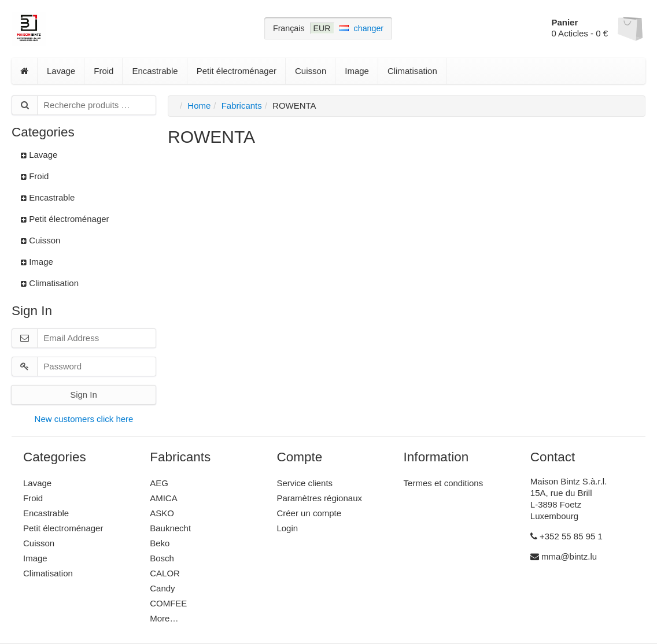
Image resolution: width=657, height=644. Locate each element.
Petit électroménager (237, 71)
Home (199, 106)
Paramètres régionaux (319, 498)
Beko (160, 543)
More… (164, 618)
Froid (104, 71)
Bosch (162, 558)
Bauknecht (170, 528)
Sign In (84, 395)
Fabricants (242, 106)
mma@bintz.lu (564, 556)
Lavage (61, 71)
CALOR (165, 573)
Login (287, 528)
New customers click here (84, 419)
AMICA (164, 498)
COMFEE (168, 603)
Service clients (304, 483)
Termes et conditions (444, 483)
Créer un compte (309, 513)
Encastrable (155, 71)
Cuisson (311, 71)
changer (369, 28)
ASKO (162, 513)
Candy (162, 588)
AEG (159, 483)
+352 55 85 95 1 (566, 536)
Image (357, 71)
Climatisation (412, 71)
